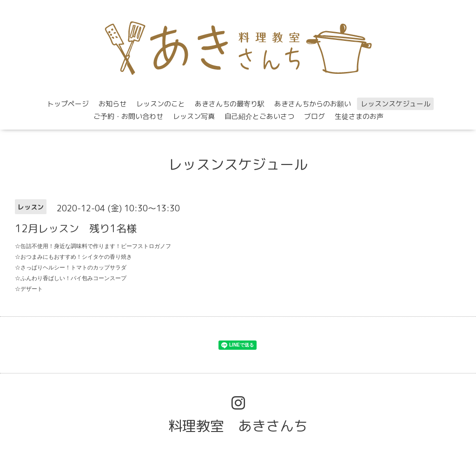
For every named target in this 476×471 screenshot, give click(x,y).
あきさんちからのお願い (313, 104)
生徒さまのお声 (359, 116)
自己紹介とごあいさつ (259, 116)
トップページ (68, 104)
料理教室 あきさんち (238, 426)
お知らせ (112, 104)
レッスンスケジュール (396, 104)
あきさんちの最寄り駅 (230, 104)
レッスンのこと (161, 104)
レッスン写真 (194, 116)
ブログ (314, 116)
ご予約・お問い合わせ (128, 116)
